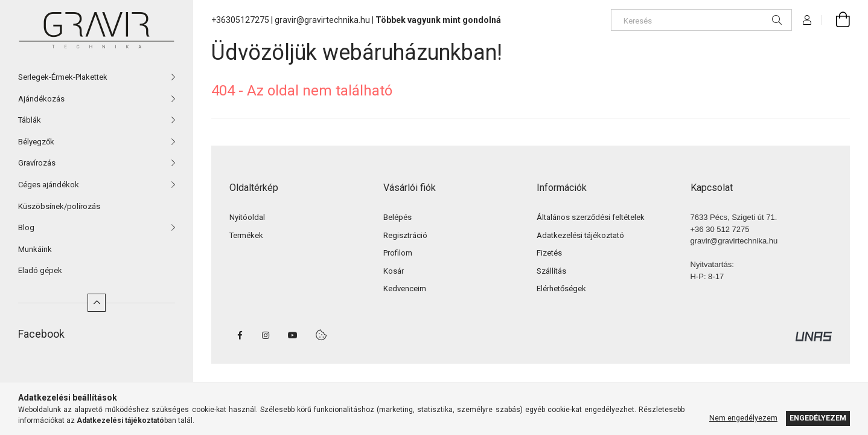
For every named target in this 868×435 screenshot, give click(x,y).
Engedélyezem (818, 418)
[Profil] (807, 20)
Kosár (394, 271)
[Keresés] (701, 20)
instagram (266, 335)
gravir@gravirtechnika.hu (322, 20)
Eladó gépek (40, 270)
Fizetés (549, 253)
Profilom (398, 253)
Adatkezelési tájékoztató (580, 235)
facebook (240, 335)
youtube (293, 335)
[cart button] (836, 20)
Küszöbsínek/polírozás (59, 206)
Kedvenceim (405, 288)
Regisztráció (405, 235)
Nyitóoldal (247, 217)
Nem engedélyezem (743, 418)
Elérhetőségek (561, 288)
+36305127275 (240, 20)
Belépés (397, 217)
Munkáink (35, 249)
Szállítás (551, 271)
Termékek (246, 235)
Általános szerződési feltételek (591, 217)
